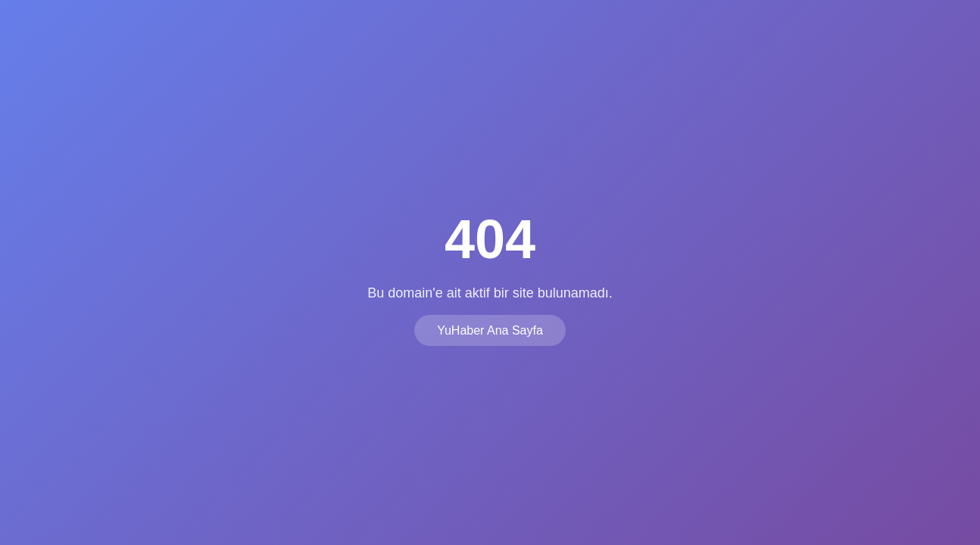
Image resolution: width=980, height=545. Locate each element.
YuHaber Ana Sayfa (490, 330)
